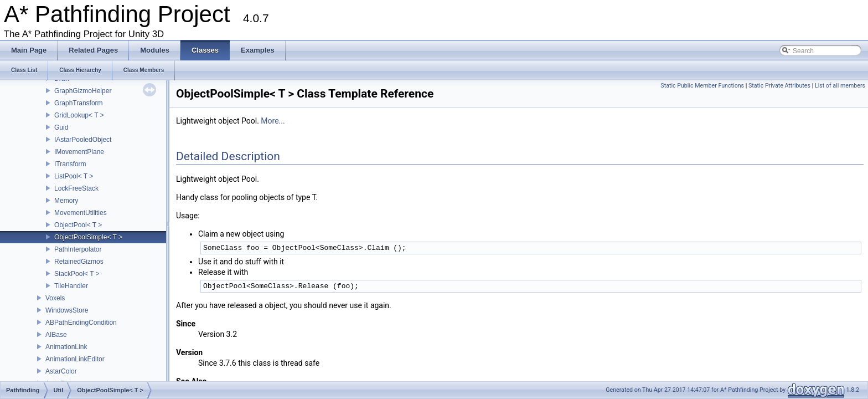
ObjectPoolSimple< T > (88, 237)
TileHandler (71, 286)
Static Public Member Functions (702, 86)
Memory (66, 201)
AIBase (56, 335)
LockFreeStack (76, 188)
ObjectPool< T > (78, 225)
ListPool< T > (74, 176)
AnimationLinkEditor (75, 359)
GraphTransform (79, 103)
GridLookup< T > (79, 115)
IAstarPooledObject (83, 140)
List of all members (840, 86)
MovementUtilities (81, 213)
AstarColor (61, 371)
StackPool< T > (77, 274)
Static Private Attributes (779, 86)
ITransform (70, 164)
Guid (61, 127)
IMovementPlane (79, 152)
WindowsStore (67, 310)
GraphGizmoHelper (83, 91)
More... (273, 121)
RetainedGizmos (79, 262)
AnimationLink (66, 347)
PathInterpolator (78, 249)
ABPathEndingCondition (81, 323)
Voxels (55, 298)
